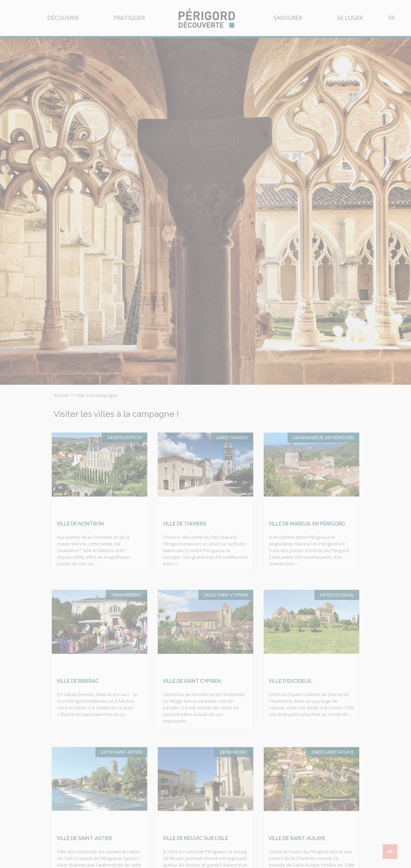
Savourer (288, 18)
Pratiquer (129, 18)
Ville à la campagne (97, 395)
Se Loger (350, 18)
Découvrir (63, 18)
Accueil (61, 395)
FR (391, 18)
